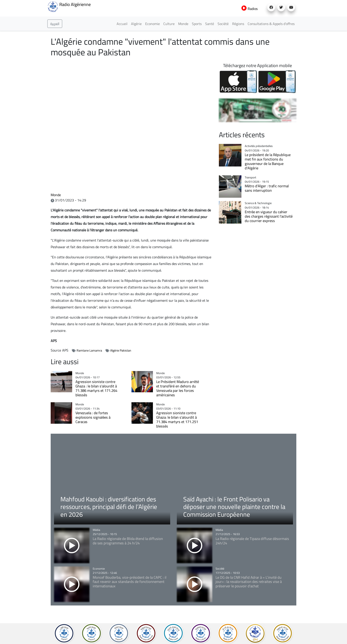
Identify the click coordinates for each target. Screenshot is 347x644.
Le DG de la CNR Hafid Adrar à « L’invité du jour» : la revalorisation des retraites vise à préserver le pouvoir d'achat (249, 582)
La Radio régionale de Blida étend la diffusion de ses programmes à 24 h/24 (128, 541)
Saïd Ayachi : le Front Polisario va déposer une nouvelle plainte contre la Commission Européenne (234, 507)
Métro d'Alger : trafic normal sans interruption (267, 188)
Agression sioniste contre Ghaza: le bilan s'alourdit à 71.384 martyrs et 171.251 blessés (177, 420)
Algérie (136, 24)
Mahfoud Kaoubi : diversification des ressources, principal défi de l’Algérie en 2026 (109, 507)
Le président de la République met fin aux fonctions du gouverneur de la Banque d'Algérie (268, 161)
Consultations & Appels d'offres (271, 24)
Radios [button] (250, 9)
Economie (152, 24)
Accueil (122, 24)
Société (223, 24)
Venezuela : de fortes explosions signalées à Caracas (93, 417)
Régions (238, 24)
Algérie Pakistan (121, 350)
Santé (210, 24)
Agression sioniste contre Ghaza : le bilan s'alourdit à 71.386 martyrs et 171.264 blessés (96, 388)
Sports (197, 24)
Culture (169, 24)
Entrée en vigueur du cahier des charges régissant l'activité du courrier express (269, 216)
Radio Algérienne (69, 6)
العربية (55, 24)
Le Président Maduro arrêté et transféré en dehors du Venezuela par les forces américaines (178, 388)
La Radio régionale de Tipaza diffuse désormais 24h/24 (252, 541)
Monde (183, 24)
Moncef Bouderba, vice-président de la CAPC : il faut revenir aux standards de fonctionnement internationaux (130, 582)
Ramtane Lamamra (89, 350)
